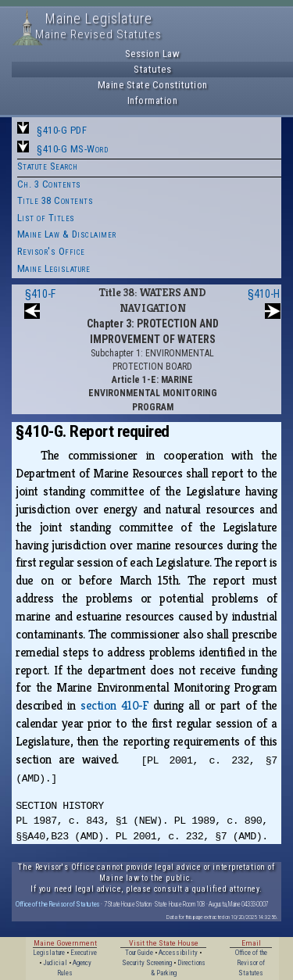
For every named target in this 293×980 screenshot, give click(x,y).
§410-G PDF (62, 130)
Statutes (152, 69)
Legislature (49, 953)
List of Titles (46, 218)
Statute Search (48, 166)
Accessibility (178, 953)
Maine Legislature (54, 268)
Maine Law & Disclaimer (67, 234)
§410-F (40, 294)
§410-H (264, 294)
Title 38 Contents (55, 200)
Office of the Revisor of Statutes (58, 904)
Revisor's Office (51, 251)
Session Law (153, 54)
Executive (84, 953)
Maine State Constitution (153, 85)
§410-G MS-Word (72, 149)
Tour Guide (139, 953)
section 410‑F (114, 705)
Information (153, 100)
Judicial (55, 963)
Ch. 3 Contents (49, 184)
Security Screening (147, 963)
